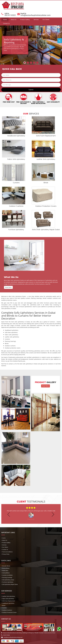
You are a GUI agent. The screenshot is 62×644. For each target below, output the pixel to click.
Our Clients (46, 19)
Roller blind (5, 571)
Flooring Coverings (7, 577)
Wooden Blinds (6, 566)
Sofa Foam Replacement (46, 136)
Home (5, 19)
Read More (8, 287)
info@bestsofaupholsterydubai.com (12, 637)
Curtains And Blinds (7, 575)
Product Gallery (25, 19)
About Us (14, 19)
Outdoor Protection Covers (46, 206)
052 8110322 (6, 635)
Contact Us (6, 23)
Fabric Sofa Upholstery (16, 159)
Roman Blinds (6, 568)
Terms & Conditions (7, 552)
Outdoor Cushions (16, 206)
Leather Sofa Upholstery (46, 159)
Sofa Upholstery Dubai (8, 580)
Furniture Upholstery (16, 230)
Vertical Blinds (6, 573)
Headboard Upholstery (16, 136)
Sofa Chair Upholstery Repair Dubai (46, 230)
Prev (2, 58)
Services (36, 19)
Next (60, 58)
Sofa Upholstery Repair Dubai (10, 584)
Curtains (16, 183)
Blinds (46, 183)
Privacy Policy (6, 554)
